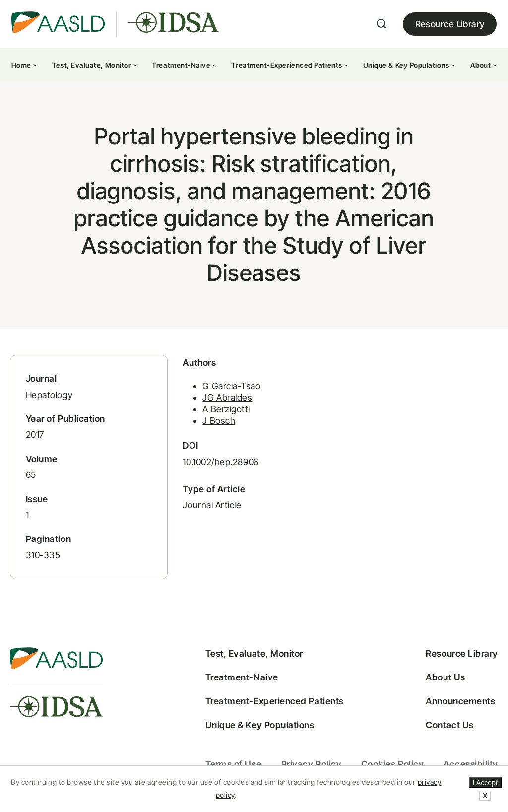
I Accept (485, 783)
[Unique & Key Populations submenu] (453, 65)
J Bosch (219, 421)
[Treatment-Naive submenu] (214, 65)
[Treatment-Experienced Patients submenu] (346, 65)
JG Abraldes (227, 397)
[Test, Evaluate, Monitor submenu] (135, 65)
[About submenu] (495, 65)
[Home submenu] (35, 65)
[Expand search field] (381, 24)
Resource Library (450, 24)
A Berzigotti (226, 409)
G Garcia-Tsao (231, 386)
